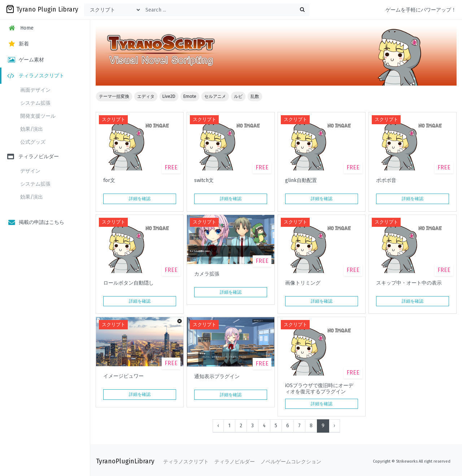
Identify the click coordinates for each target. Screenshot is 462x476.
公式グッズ (33, 142)
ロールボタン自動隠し (128, 283)
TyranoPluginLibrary (125, 461)
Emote (190, 96)
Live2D (169, 96)
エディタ (146, 96)
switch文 (204, 181)
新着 (18, 44)
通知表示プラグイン (217, 377)
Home (20, 28)
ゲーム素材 (26, 60)
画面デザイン (35, 90)
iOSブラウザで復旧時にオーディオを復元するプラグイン (319, 389)
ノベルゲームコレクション (291, 462)
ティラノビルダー (33, 157)
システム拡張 (35, 103)
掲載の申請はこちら (36, 222)
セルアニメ (215, 96)
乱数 (255, 96)
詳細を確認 (140, 199)
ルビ (238, 96)
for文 (109, 181)
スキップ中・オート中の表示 (409, 283)
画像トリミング (303, 283)
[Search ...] (225, 10)
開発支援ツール (38, 116)
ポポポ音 (386, 181)
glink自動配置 (301, 181)
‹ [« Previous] (218, 426)
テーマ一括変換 (114, 96)
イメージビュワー (123, 376)
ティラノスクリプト (36, 76)
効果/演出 (32, 129)
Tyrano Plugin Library (42, 9)
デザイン (30, 171)
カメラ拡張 (207, 274)
